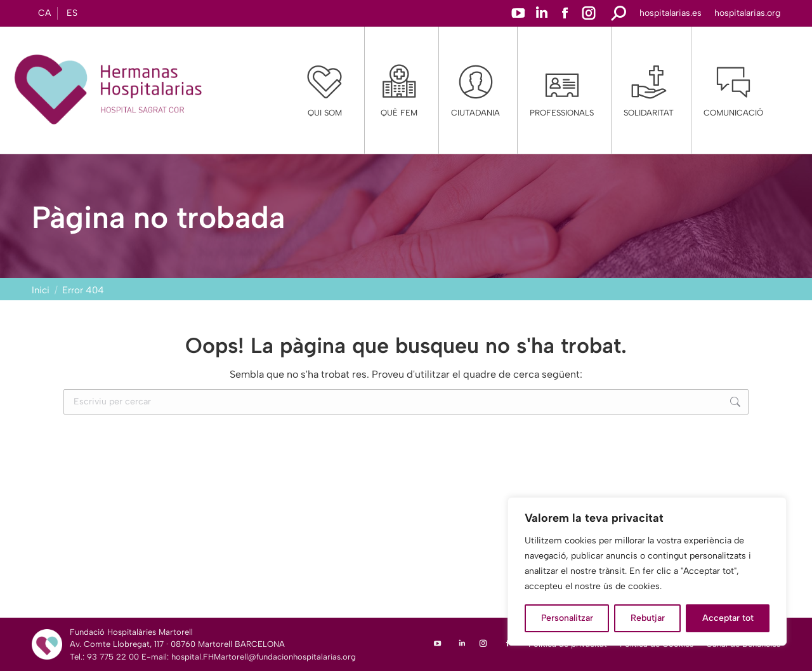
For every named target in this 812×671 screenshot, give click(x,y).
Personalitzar (567, 618)
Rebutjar (648, 618)
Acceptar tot (728, 618)
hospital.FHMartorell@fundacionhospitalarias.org (264, 657)
